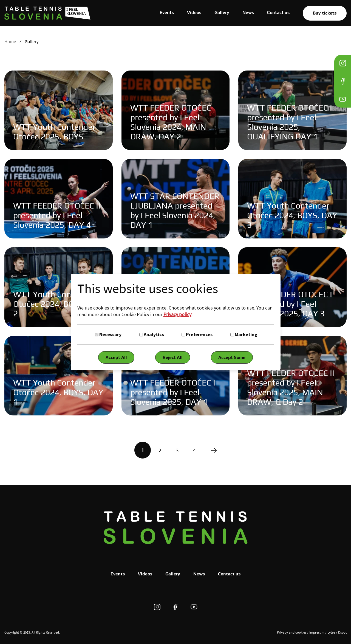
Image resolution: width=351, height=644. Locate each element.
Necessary (110, 334)
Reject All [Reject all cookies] (173, 357)
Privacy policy (177, 314)
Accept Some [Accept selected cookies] (232, 357)
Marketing (246, 334)
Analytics (154, 334)
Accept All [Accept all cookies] (116, 357)
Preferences (199, 334)
